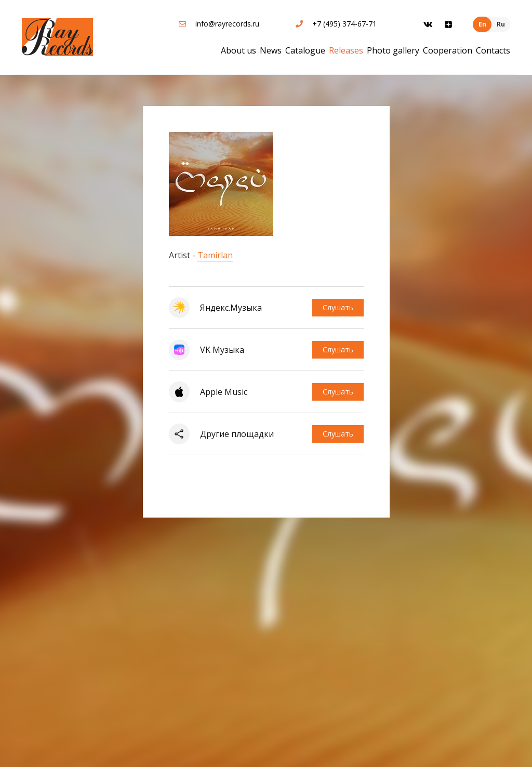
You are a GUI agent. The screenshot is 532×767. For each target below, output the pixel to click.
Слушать (338, 307)
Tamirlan (215, 255)
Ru (501, 24)
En (482, 24)
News (271, 50)
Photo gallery (393, 50)
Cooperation (448, 50)
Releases (346, 50)
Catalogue (305, 50)
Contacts (493, 50)
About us (238, 50)
